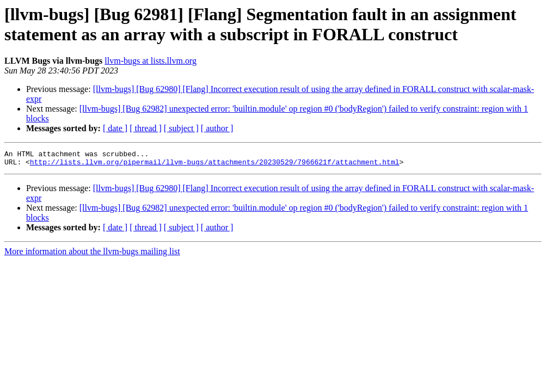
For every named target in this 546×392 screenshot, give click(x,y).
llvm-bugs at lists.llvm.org (151, 61)
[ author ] (217, 128)
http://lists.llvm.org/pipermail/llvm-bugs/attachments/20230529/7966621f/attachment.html (215, 165)
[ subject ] (181, 128)
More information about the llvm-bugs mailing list (92, 255)
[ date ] (115, 128)
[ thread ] (146, 128)
